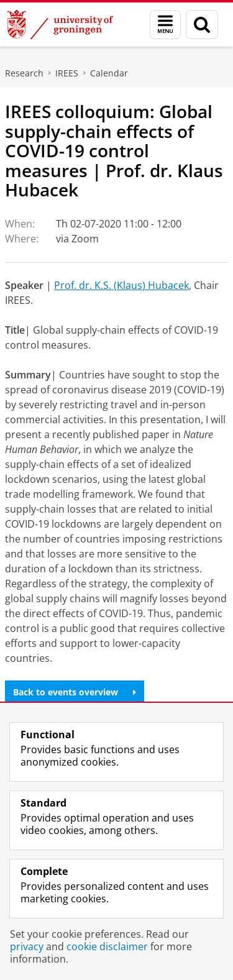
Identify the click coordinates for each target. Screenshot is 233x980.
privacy (27, 946)
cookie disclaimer (107, 946)
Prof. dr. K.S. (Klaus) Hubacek (121, 285)
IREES (67, 73)
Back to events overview (75, 692)
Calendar (109, 73)
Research (24, 73)
